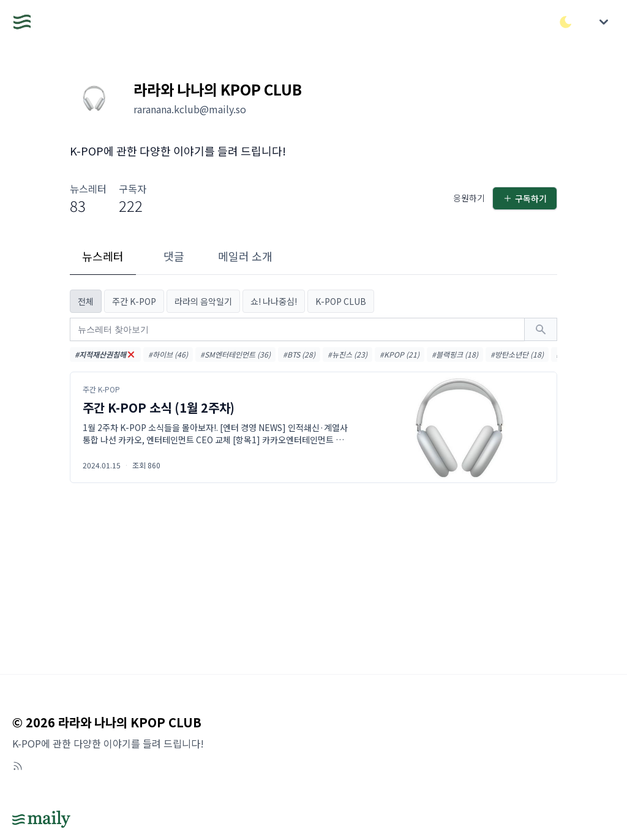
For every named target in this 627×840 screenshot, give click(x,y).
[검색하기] (541, 329)
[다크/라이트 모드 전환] (566, 22)
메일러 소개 (245, 256)
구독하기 (525, 198)
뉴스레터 (103, 256)
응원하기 (469, 198)
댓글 (174, 256)
